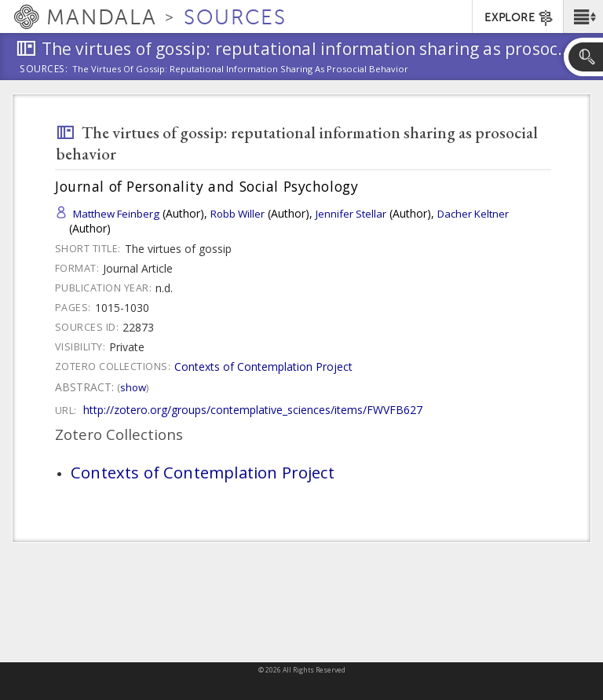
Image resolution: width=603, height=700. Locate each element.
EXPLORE (519, 18)
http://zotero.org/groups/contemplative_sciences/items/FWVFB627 (253, 410)
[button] (583, 16)
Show (133, 387)
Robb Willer (238, 214)
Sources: (44, 70)
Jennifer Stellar (351, 214)
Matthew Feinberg (116, 214)
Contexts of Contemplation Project (263, 366)
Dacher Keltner (473, 214)
